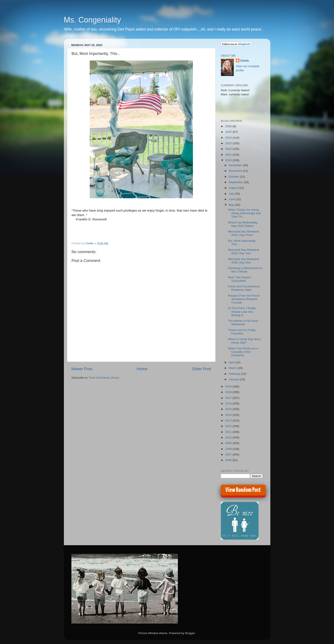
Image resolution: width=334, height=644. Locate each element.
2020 (229, 160)
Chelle (245, 61)
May (232, 205)
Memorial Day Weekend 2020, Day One (243, 261)
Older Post (201, 369)
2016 (229, 403)
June (232, 199)
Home (142, 369)
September (236, 182)
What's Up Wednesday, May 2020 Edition (243, 224)
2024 (229, 138)
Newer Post (82, 369)
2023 (229, 143)
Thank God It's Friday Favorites (242, 332)
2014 (229, 415)
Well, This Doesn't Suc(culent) (240, 279)
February (235, 374)
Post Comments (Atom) (104, 378)
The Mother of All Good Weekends (243, 323)
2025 (229, 132)
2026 (229, 126)
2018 (229, 392)
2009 (229, 443)
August (234, 188)
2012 (229, 426)
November (236, 171)
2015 (229, 409)
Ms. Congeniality (92, 20)
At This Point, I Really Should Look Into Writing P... (242, 312)
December (236, 165)
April (232, 362)
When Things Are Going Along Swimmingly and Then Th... (244, 213)
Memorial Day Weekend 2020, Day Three (243, 233)
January (234, 379)
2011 (229, 432)
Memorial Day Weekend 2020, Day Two (243, 252)
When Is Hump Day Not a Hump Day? (244, 341)
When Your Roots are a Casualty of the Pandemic (243, 352)
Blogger (190, 633)
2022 (229, 149)
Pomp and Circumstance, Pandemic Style (244, 288)
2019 (229, 386)
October (234, 177)
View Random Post (243, 490)
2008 (229, 449)
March (233, 368)
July (232, 194)
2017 (229, 398)
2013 (229, 420)
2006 (229, 460)
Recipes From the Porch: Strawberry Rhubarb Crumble (244, 299)
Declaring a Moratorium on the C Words (245, 270)
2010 (229, 437)
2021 (229, 155)
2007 (229, 454)
